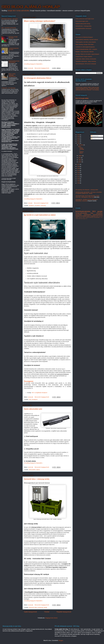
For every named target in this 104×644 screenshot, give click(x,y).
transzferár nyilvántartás (83, 215)
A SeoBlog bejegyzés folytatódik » (33, 64)
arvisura (80, 217)
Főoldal (47, 612)
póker (84, 217)
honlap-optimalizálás (81, 213)
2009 (79, 181)
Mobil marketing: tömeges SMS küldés (85, 44)
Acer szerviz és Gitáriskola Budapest (84, 37)
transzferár (99, 213)
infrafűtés (31, 206)
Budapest (35, 400)
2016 (79, 167)
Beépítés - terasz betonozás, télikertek (85, 52)
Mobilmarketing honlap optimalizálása (14, 62)
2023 (79, 139)
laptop (38, 470)
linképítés (84, 216)
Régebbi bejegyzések (64, 612)
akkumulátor (32, 470)
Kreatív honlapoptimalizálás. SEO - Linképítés (86, 49)
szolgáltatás (93, 216)
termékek (37, 206)
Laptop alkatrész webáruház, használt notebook (87, 40)
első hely (80, 219)
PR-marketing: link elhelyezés (87, 190)
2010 (79, 179)
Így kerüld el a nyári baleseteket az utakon (40, 215)
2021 (79, 141)
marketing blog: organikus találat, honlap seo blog (87, 87)
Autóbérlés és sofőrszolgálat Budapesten (85, 47)
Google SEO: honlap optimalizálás (18, 11)
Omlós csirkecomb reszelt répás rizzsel (85, 19)
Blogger (61, 640)
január (80, 162)
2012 (79, 175)
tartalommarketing (89, 217)
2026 (79, 135)
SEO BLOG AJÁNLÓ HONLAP (31, 7)
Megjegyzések (95, 139)
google (100, 211)
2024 (79, 137)
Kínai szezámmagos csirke (82, 21)
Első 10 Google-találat (82, 98)
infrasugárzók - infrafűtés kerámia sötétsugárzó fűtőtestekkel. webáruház (87, 200)
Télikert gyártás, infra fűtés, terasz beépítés (86, 42)
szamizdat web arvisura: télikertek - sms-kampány (87, 90)
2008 (79, 183)
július (80, 158)
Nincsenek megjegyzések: (42, 68)
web (97, 216)
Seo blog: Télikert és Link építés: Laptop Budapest (87, 54)
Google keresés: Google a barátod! (84, 57)
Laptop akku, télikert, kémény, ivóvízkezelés (86, 59)
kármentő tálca (33, 607)
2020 (79, 143)
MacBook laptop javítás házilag (83, 24)
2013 (79, 173)
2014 (79, 171)
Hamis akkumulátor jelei (33, 409)
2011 (79, 177)
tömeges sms (85, 219)
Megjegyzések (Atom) (51, 618)
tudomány (43, 206)
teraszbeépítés (97, 217)
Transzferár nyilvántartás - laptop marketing (86, 61)
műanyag (40, 607)
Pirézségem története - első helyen (10, 19)
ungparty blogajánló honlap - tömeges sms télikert (87, 89)
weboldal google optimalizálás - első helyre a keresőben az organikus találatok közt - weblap (89, 193)
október (80, 156)
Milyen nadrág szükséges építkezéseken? (40, 21)
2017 (79, 164)
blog (92, 213)
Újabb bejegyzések (30, 612)
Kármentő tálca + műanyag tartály (37, 479)
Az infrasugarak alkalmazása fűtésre (38, 78)
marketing (100, 216)
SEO (94, 211)
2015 (79, 169)
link (81, 216)
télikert (77, 217)
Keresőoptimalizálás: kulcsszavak (83, 29)
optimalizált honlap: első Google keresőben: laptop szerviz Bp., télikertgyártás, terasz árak (87, 196)
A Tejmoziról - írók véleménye (8, 88)
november (81, 145)
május (80, 160)
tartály (45, 607)
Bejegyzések (95, 136)
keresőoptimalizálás (83, 211)
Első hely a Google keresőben (13, 37)
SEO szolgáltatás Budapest (39, 393)
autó (30, 400)
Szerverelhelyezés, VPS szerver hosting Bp (86, 64)
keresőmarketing (98, 215)
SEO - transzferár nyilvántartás (9, 28)
